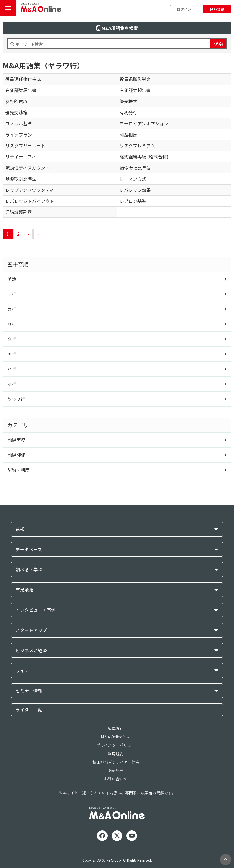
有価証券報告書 (135, 90)
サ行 (12, 324)
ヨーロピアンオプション (144, 123)
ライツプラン (19, 135)
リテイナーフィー (23, 157)
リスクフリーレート (25, 145)
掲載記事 (116, 770)
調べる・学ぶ (29, 570)
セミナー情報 (29, 691)
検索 (218, 43)
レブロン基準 (133, 201)
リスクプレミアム (137, 145)
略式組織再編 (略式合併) (144, 157)
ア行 (12, 294)
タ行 (12, 339)
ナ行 (12, 354)
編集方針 (116, 728)
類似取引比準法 (21, 179)
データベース (29, 550)
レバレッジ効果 (135, 190)
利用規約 (116, 754)
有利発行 (128, 112)
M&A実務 (16, 440)
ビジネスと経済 (31, 650)
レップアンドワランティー (32, 190)
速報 (20, 529)
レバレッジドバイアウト (30, 201)
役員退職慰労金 (135, 79)
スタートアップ (31, 630)
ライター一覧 (29, 710)
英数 (12, 279)
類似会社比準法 (135, 168)
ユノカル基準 (19, 123)
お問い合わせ (116, 779)
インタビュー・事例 (36, 610)
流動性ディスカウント (27, 168)
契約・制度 (18, 470)
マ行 (12, 384)
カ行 (12, 309)
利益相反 (128, 135)
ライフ (22, 670)
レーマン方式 (133, 179)
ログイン (184, 9)
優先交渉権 (16, 112)
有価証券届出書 (21, 90)
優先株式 (128, 101)
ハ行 (12, 369)
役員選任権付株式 (23, 79)
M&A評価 (16, 455)
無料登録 (217, 9)
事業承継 (25, 590)
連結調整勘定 (19, 212)
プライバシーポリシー (116, 745)
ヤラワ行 (16, 399)
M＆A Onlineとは (116, 737)
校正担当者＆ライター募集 (116, 762)
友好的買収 (16, 101)
